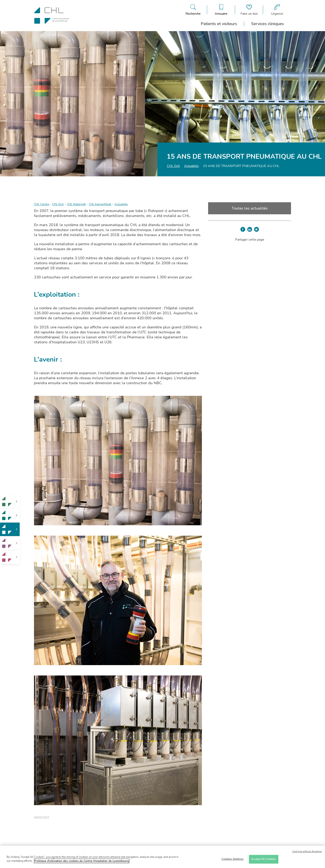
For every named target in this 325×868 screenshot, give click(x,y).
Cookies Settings (233, 859)
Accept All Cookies (264, 859)
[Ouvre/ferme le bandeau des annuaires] (221, 10)
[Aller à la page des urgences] (277, 10)
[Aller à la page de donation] (249, 10)
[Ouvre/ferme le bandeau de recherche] (193, 10)
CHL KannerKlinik (100, 204)
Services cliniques (268, 24)
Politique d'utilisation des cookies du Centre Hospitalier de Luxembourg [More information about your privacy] (82, 861)
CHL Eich (173, 166)
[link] (10, 502)
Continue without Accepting (307, 852)
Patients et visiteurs (219, 24)
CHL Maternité (76, 204)
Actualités (191, 166)
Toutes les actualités (250, 208)
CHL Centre (42, 204)
